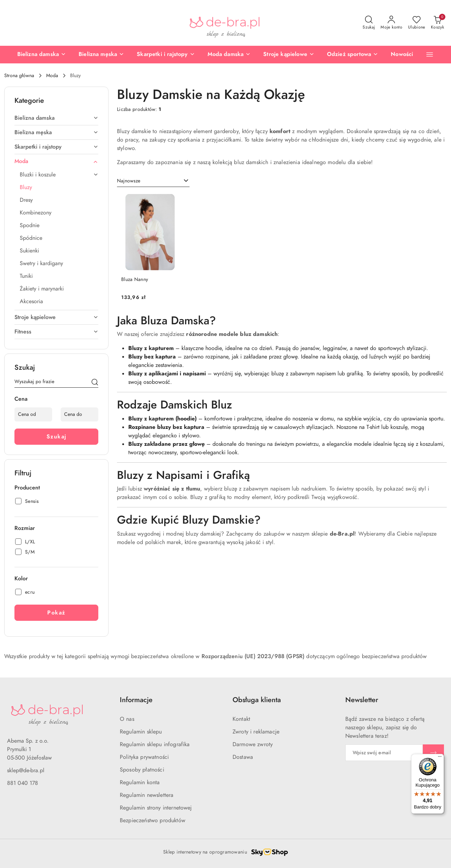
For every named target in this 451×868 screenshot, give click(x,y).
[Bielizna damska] (42, 55)
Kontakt (241, 719)
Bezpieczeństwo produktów (153, 820)
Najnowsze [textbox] (129, 181)
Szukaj (57, 437)
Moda (56, 161)
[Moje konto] (391, 23)
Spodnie (30, 225)
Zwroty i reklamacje (256, 732)
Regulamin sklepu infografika (155, 744)
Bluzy (26, 187)
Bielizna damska (56, 118)
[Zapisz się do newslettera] (384, 753)
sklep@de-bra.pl (26, 770)
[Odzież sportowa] (353, 55)
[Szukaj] (95, 383)
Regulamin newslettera (147, 795)
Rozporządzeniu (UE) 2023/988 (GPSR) (253, 656)
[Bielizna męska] (101, 55)
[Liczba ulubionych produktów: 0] (417, 23)
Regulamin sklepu (141, 732)
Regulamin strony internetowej (156, 808)
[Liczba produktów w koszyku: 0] (437, 23)
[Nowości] (402, 55)
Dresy (26, 200)
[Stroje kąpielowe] (289, 55)
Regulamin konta (140, 782)
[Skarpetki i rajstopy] (166, 55)
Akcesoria (31, 301)
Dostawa (243, 757)
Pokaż (56, 613)
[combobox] (153, 181)
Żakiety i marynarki (42, 289)
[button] (430, 54)
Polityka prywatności (144, 757)
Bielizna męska (56, 132)
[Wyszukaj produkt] (56, 383)
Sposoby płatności (142, 770)
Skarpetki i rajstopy (56, 147)
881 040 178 (23, 783)
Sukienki (29, 251)
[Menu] (440, 758)
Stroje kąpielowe (56, 317)
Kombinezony (36, 213)
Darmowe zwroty (253, 744)
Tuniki (26, 276)
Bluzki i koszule (59, 175)
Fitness (56, 332)
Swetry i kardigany (41, 263)
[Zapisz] (433, 753)
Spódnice (31, 238)
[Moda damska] (229, 55)
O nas (127, 719)
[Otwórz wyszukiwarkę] (369, 23)
